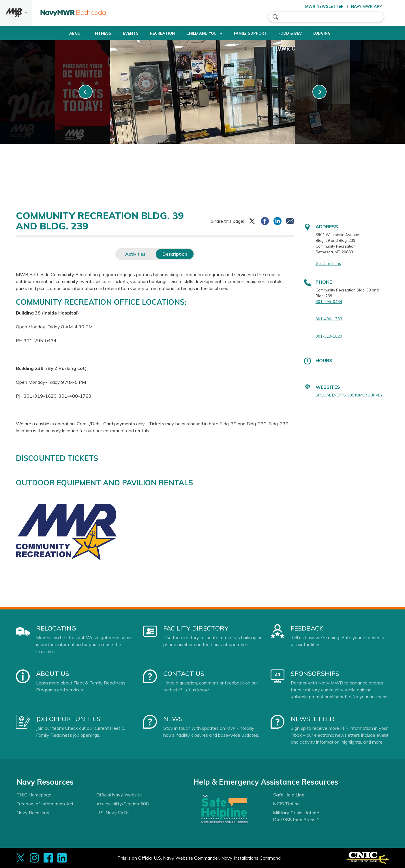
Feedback (307, 628)
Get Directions (328, 263)
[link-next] (319, 92)
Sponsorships (315, 674)
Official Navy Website (119, 795)
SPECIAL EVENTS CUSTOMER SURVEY (349, 395)
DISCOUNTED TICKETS (57, 458)
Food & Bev (298, 33)
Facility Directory (196, 628)
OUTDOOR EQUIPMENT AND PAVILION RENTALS (104, 483)
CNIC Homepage (34, 795)
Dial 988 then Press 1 (296, 820)
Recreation (155, 33)
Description (175, 254)
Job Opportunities (68, 719)
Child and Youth (202, 33)
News (173, 719)
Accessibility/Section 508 (123, 804)
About (59, 33)
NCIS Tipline (286, 804)
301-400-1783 (329, 319)
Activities (135, 254)
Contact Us (184, 674)
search (275, 17)
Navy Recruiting (33, 813)
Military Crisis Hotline (296, 813)
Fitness (91, 33)
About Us (53, 674)
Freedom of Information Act (45, 804)
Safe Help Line (289, 795)
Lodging (334, 33)
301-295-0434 (329, 302)
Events (123, 33)
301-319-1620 (329, 336)
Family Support (253, 33)
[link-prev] (86, 92)
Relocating (56, 628)
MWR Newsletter (324, 6)
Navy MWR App (366, 6)
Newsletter (313, 719)
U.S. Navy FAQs (113, 813)
